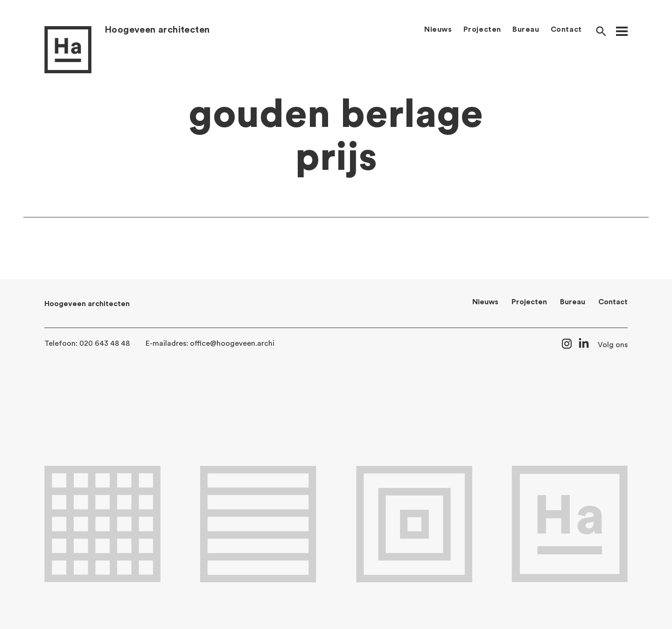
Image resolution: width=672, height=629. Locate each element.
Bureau (526, 29)
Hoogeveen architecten (157, 30)
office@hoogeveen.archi (232, 343)
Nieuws (438, 29)
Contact (566, 29)
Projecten (482, 29)
